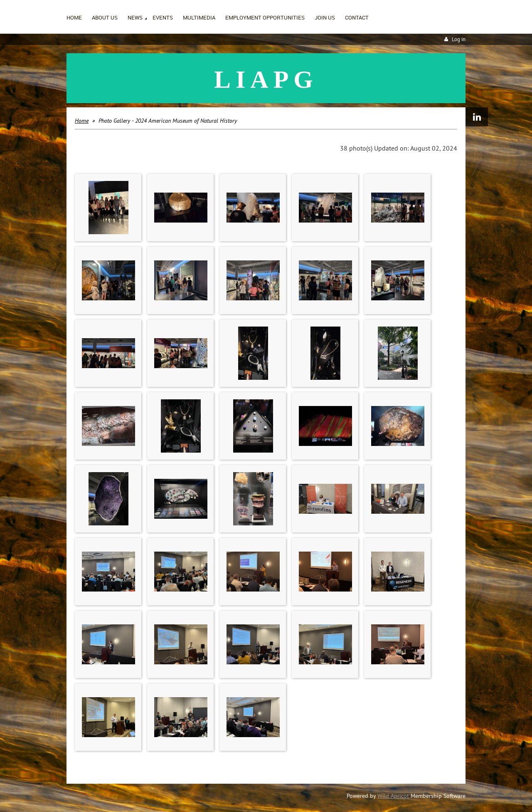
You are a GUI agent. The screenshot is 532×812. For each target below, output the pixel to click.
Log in (459, 39)
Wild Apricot (393, 796)
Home (82, 121)
